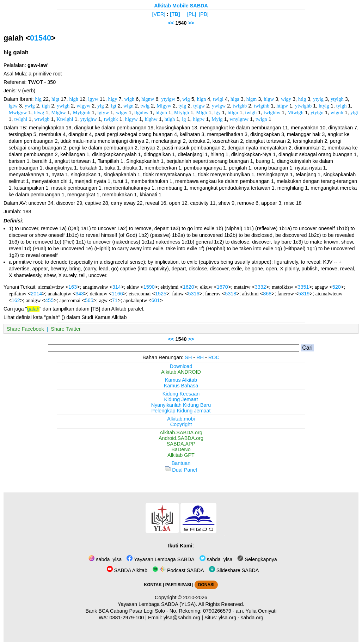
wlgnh (337, 112)
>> (191, 23)
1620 (189, 287)
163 (73, 287)
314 (117, 287)
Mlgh (201, 112)
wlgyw (83, 106)
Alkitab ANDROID (181, 372)
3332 (260, 287)
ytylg (318, 99)
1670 (222, 287)
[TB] (175, 14)
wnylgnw (239, 119)
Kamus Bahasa (181, 386)
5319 (304, 294)
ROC (214, 357)
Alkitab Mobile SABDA (181, 6)
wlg (186, 99)
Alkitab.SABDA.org (181, 433)
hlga (235, 99)
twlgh (251, 112)
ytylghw (89, 119)
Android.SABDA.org (181, 438)
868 (267, 294)
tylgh (342, 106)
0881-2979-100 (127, 618)
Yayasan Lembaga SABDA (160, 559)
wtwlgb (42, 119)
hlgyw (131, 119)
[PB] (204, 14)
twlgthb (262, 106)
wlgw (122, 112)
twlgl (218, 99)
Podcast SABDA (178, 570)
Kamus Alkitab (181, 380)
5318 (231, 294)
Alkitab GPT (181, 455)
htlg (302, 99)
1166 (117, 294)
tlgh (46, 106)
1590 (149, 287)
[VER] (159, 14)
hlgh (74, 99)
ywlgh (63, 106)
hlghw (151, 119)
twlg (145, 106)
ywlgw (219, 106)
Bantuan (181, 463)
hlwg (39, 112)
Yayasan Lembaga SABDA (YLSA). (157, 604)
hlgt (55, 99)
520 (337, 287)
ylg (100, 106)
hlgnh (161, 112)
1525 (161, 294)
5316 (194, 294)
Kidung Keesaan (181, 394)
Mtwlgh (295, 112)
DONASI (206, 585)
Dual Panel (181, 470)
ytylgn (317, 112)
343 (80, 294)
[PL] (192, 14)
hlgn (202, 99)
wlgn (128, 106)
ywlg (30, 106)
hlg (38, 99)
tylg (182, 106)
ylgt (354, 112)
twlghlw (272, 112)
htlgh (170, 119)
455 (49, 300)
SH (188, 357)
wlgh (129, 99)
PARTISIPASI (178, 585)
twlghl (21, 119)
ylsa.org (227, 618)
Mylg (217, 119)
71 (115, 300)
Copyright (181, 424)
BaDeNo (181, 449)
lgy (217, 112)
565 (89, 300)
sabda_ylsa (105, 559)
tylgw (199, 106)
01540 (41, 38)
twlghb (240, 106)
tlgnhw (141, 112)
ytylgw (168, 99)
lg (184, 119)
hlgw (269, 99)
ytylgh (337, 99)
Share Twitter (66, 329)
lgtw (13, 106)
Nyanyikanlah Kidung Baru (181, 405)
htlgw (282, 106)
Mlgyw (164, 106)
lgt (114, 106)
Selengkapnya (257, 559)
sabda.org (252, 618)
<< (171, 23)
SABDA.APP (181, 444)
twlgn (261, 119)
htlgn (233, 112)
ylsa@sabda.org (182, 618)
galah (33, 309)
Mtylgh (182, 112)
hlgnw (148, 99)
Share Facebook (25, 329)
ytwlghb (303, 106)
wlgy (286, 99)
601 (156, 300)
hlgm (252, 99)
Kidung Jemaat (181, 399)
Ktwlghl (65, 119)
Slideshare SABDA (234, 570)
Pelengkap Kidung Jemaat (181, 411)
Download (181, 366)
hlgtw (199, 119)
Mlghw (59, 112)
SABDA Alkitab (127, 570)
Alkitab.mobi (181, 419)
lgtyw (103, 112)
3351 (303, 287)
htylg (324, 106)
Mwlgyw (18, 112)
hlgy (113, 99)
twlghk (111, 119)
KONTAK (153, 585)
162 (16, 300)
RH (200, 357)
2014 (36, 294)
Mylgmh (82, 112)
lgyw (93, 99)
